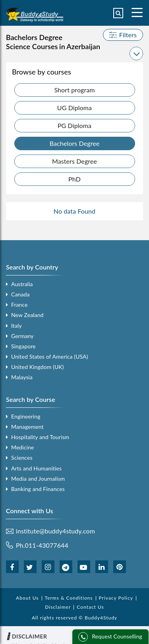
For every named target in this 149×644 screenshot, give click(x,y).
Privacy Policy (116, 598)
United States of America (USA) (50, 356)
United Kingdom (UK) (38, 367)
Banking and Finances (38, 489)
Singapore (23, 346)
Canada (20, 294)
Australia (22, 284)
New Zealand (27, 315)
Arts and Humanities (36, 468)
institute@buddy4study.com (55, 531)
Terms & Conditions (69, 598)
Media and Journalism (38, 479)
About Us (27, 598)
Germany (22, 336)
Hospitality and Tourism (40, 437)
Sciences (22, 458)
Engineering (26, 416)
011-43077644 (47, 545)
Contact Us (90, 607)
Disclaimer (58, 607)
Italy (16, 326)
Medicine (22, 447)
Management (27, 427)
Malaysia (22, 377)
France (19, 305)
